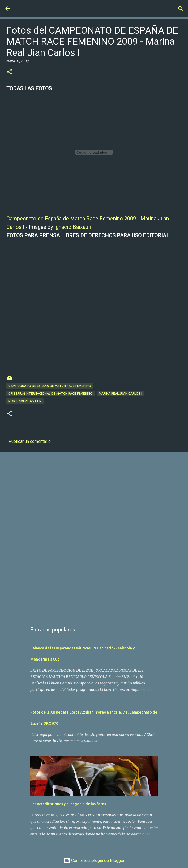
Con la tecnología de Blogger (94, 860)
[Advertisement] (94, 497)
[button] (10, 72)
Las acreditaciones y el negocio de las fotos (68, 804)
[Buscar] (181, 8)
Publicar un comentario (30, 441)
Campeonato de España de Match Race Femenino (50, 386)
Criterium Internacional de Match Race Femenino (51, 393)
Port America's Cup (25, 401)
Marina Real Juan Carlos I (120, 393)
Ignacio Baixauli (72, 227)
